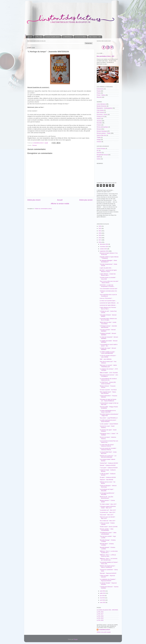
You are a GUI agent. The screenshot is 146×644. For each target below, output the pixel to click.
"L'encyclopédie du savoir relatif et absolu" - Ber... (108, 345)
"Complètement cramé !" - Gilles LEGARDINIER (108, 533)
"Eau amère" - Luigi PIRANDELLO (109, 418)
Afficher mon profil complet (104, 632)
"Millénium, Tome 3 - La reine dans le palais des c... (109, 552)
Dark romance (100, 112)
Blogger (76, 639)
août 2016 (103, 591)
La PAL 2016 (100, 612)
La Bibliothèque (67, 37)
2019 (100, 235)
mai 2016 (103, 598)
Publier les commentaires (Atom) (43, 209)
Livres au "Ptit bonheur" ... (106, 298)
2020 (100, 233)
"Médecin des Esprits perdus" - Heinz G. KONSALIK (108, 567)
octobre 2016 (104, 249)
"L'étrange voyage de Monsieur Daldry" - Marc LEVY (108, 507)
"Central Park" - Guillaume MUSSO (109, 463)
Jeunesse (99, 121)
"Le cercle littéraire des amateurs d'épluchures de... (108, 379)
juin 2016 (103, 596)
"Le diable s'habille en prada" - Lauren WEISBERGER (108, 353)
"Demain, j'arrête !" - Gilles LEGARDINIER (106, 530)
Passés (99, 91)
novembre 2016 (104, 247)
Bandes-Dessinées (102, 106)
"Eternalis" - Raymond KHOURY (108, 573)
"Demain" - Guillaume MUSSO (108, 465)
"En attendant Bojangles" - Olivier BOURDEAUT (108, 261)
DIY (98, 151)
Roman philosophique (102, 127)
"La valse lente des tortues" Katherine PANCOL (107, 445)
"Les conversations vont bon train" (108, 289)
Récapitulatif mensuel (102, 155)
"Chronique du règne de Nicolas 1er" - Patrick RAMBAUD (108, 400)
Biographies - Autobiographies (105, 108)
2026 (100, 226)
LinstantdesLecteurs (104, 630)
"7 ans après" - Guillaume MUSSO (109, 468)
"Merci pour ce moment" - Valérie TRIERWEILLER (108, 366)
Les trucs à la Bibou (80, 37)
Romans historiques (102, 131)
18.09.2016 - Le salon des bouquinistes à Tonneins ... (107, 286)
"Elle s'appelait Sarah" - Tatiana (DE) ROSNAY (108, 393)
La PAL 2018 (100, 616)
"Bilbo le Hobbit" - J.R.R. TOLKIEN (109, 373)
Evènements (100, 89)
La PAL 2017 (100, 614)
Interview (99, 153)
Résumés (99, 97)
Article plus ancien (86, 200)
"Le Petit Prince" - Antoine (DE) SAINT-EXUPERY (108, 383)
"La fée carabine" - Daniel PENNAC (109, 424)
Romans (35, 145)
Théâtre (99, 137)
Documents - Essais (102, 115)
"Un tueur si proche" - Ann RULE (108, 390)
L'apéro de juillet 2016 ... (106, 268)
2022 (100, 229)
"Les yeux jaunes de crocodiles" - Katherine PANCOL (108, 449)
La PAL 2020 (100, 620)
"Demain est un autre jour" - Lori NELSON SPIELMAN (108, 456)
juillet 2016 (103, 593)
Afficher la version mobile (60, 204)
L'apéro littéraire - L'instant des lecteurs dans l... (108, 275)
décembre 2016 (104, 244)
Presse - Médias (101, 95)
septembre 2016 (104, 251)
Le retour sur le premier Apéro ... (108, 301)
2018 (100, 238)
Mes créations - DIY (95, 37)
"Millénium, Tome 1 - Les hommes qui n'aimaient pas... (108, 559)
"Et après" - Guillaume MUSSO (108, 477)
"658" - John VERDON (105, 359)
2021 (100, 231)
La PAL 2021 (39, 37)
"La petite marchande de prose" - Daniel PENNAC (108, 421)
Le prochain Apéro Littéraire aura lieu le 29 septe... (108, 319)
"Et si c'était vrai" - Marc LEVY (107, 521)
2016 (100, 242)
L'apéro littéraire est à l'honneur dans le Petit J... (108, 308)
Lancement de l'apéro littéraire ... (108, 305)
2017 (100, 240)
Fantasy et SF (100, 117)
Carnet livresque (101, 148)
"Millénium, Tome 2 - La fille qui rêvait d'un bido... (108, 556)
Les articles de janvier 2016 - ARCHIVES (107, 610)
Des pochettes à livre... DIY (105, 56)
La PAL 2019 (100, 618)
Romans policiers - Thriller (104, 133)
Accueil (30, 37)
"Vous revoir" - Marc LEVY (106, 515)
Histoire (99, 119)
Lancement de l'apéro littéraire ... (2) (109, 303)
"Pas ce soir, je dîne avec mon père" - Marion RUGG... (109, 282)
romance (99, 142)
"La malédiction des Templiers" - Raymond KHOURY (108, 580)
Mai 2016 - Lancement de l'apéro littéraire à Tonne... (108, 271)
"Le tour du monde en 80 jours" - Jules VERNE (108, 356)
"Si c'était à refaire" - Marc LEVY (108, 504)
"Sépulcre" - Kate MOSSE (106, 480)
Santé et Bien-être (101, 135)
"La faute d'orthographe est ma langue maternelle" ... (108, 411)
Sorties (99, 159)
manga (99, 140)
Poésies (99, 125)
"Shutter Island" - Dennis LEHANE (109, 527)
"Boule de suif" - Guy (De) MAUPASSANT (106, 497)
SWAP (98, 157)
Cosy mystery (100, 110)
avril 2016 (103, 600)
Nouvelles (99, 123)
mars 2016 (103, 602)
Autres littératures (101, 104)
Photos (99, 93)
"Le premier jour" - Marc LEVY (107, 512)
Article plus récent (34, 200)
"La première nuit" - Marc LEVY (108, 510)
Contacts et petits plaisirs (53, 37)
